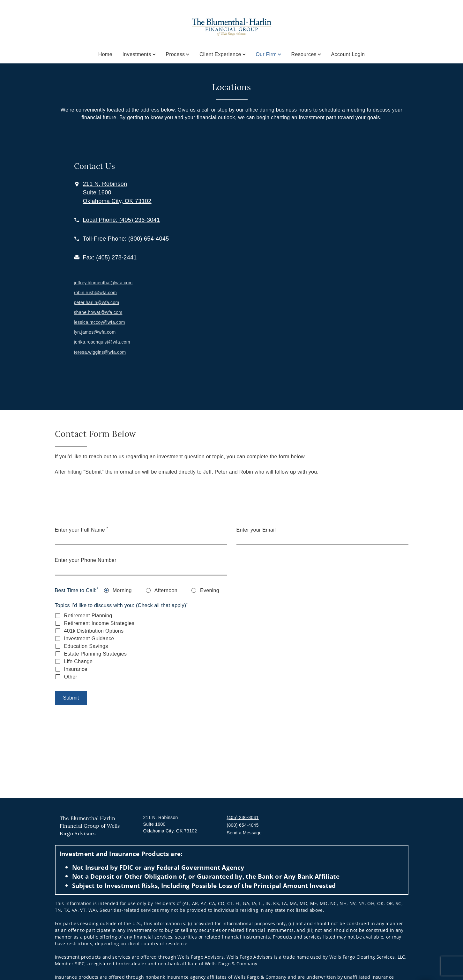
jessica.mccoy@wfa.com (100, 322)
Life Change (78, 661)
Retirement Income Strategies (99, 623)
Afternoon (166, 590)
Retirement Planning (88, 616)
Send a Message (244, 833)
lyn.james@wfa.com (95, 332)
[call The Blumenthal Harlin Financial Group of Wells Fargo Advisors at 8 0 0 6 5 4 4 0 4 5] (126, 239)
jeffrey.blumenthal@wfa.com (103, 283)
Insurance (76, 669)
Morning (122, 590)
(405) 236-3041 (243, 817)
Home (105, 54)
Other (71, 677)
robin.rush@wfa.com (95, 293)
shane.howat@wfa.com (98, 312)
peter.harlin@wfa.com (97, 302)
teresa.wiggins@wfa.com (100, 352)
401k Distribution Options (94, 631)
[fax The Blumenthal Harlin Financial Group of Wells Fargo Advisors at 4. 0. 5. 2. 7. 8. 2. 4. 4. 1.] (110, 258)
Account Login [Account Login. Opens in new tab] (348, 54)
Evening (210, 590)
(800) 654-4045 (243, 825)
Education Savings (86, 646)
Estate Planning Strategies (96, 654)
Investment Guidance (89, 639)
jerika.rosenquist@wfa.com (102, 342)
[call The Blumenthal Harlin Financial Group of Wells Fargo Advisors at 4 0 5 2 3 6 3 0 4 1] (122, 220)
